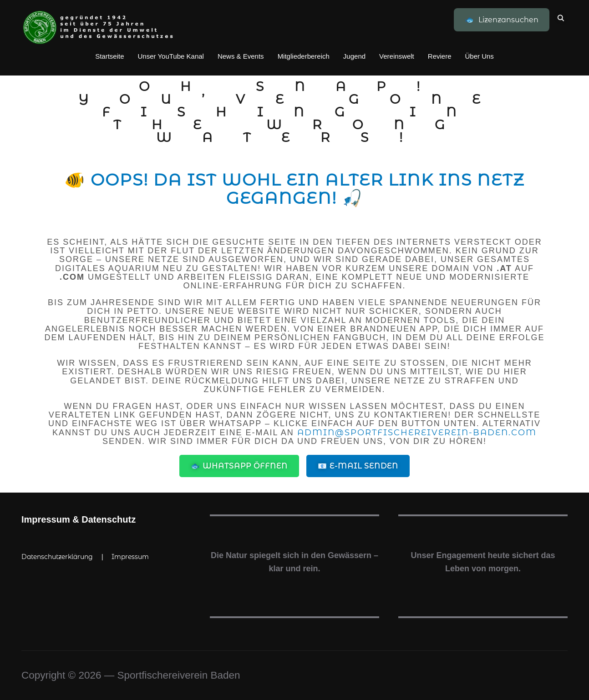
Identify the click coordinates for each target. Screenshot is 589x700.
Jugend (354, 56)
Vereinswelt (397, 56)
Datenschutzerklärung (57, 557)
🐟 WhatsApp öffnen (239, 466)
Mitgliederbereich (304, 56)
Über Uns (479, 56)
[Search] (561, 17)
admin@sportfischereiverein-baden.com (417, 433)
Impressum (130, 557)
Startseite (109, 56)
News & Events (241, 56)
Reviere (440, 56)
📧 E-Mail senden (358, 466)
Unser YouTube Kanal (171, 56)
